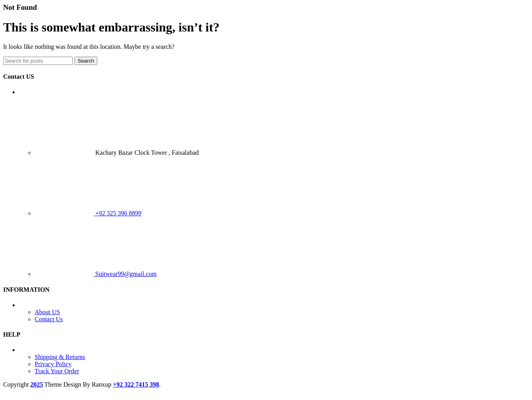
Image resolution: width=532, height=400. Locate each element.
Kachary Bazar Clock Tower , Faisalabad (117, 153)
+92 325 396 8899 (88, 213)
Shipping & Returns (60, 357)
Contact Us (49, 319)
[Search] (38, 61)
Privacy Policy (53, 364)
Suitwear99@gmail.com (96, 274)
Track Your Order (57, 371)
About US (47, 312)
